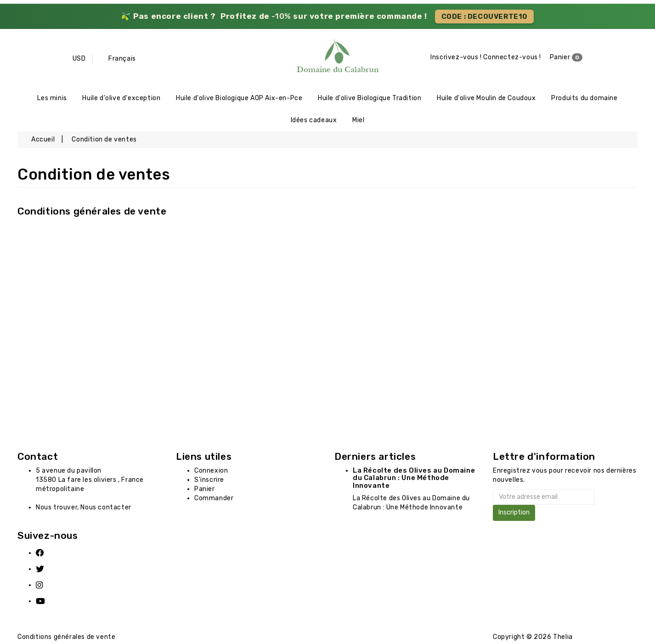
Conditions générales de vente (92, 213)
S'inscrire (209, 482)
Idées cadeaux (314, 121)
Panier (566, 58)
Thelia (563, 639)
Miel (358, 121)
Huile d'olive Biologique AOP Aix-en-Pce (239, 99)
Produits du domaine (584, 99)
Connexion (211, 472)
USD (79, 59)
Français (122, 59)
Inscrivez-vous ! (456, 58)
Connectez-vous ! (512, 58)
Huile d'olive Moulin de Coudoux (486, 99)
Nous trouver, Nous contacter (84, 509)
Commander (214, 500)
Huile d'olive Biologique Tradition (370, 99)
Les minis (52, 99)
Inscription (514, 515)
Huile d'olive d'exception (121, 99)
